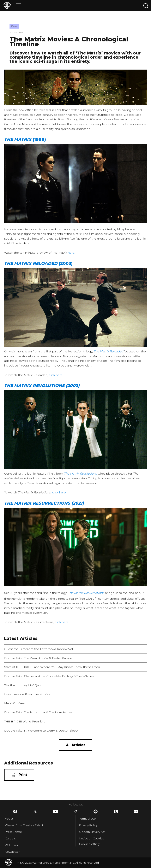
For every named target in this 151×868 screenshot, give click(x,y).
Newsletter (12, 852)
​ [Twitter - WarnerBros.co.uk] (35, 811)
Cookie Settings (90, 844)
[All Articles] (76, 745)
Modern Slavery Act (92, 832)
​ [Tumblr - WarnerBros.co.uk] (116, 811)
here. (72, 253)
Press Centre (13, 832)
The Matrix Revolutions (80, 474)
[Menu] (19, 6)
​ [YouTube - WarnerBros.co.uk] (55, 811)
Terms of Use (87, 819)
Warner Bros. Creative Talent (24, 825)
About (9, 819)
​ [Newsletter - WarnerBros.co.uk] (136, 811)
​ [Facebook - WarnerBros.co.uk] (15, 811)
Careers (10, 838)
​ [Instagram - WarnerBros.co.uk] (75, 811)
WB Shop (11, 845)
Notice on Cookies (91, 838)
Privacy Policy (88, 825)
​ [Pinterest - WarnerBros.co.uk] (96, 811)
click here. (56, 375)
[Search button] (146, 6)
